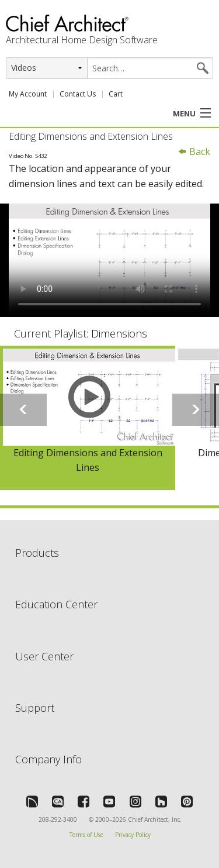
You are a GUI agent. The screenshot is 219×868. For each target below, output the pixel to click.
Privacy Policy (133, 835)
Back (194, 151)
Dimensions (119, 333)
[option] (88, 418)
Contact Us (78, 94)
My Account (28, 94)
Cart (116, 94)
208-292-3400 (58, 819)
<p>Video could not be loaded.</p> (109, 260)
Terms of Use (86, 835)
